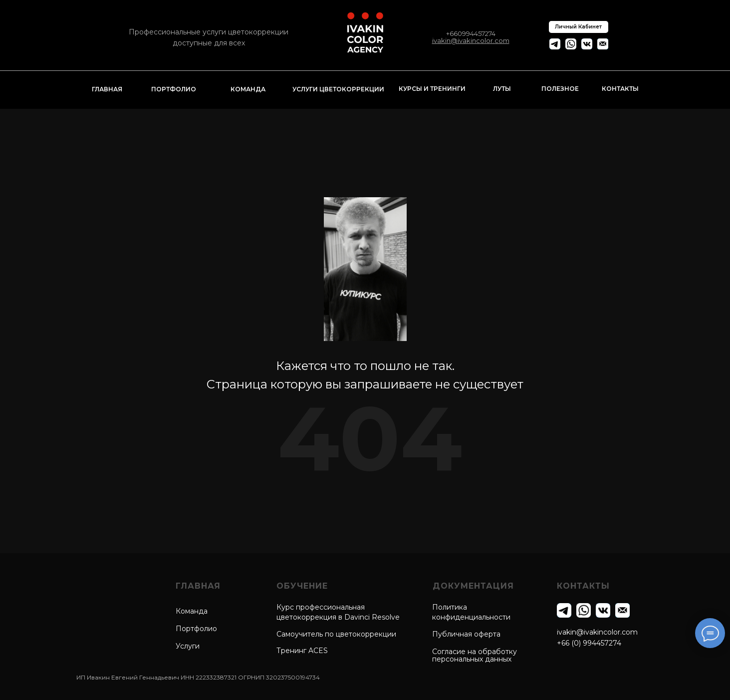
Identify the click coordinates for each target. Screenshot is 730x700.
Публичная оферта (466, 634)
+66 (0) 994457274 (589, 643)
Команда (192, 611)
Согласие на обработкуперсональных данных (475, 655)
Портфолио (196, 629)
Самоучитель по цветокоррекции (336, 634)
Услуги (188, 646)
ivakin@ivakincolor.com (597, 632)
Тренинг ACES (302, 651)
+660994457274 (471, 33)
